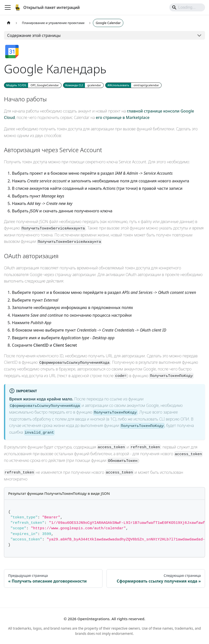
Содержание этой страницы (34, 35)
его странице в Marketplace (123, 117)
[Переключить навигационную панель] (8, 7)
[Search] (187, 7)
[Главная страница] (9, 23)
